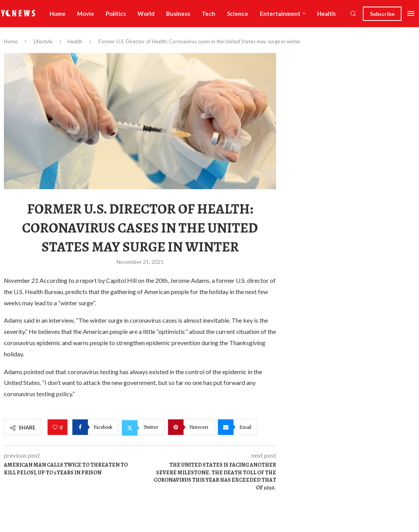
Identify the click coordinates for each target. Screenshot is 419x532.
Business (178, 14)
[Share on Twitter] (143, 427)
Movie (86, 14)
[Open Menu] (411, 14)
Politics (116, 14)
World (146, 14)
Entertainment (280, 14)
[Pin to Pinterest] (191, 427)
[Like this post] (56, 428)
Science (238, 14)
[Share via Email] (238, 427)
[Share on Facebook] (95, 427)
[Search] (353, 14)
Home (58, 14)
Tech (209, 14)
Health (326, 14)
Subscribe (382, 14)
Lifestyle (43, 41)
